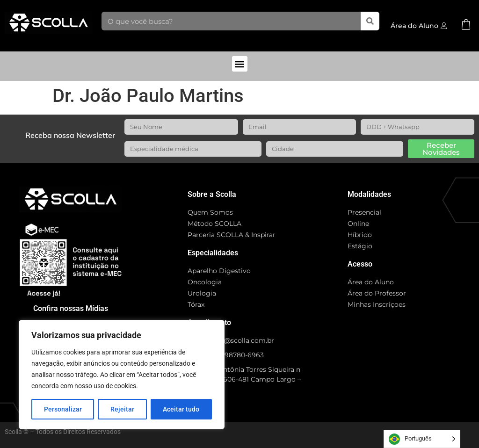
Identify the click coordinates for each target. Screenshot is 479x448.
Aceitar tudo (181, 409)
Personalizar (63, 409)
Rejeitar (122, 409)
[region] (122, 375)
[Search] (370, 21)
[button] (240, 64)
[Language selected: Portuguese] (422, 439)
